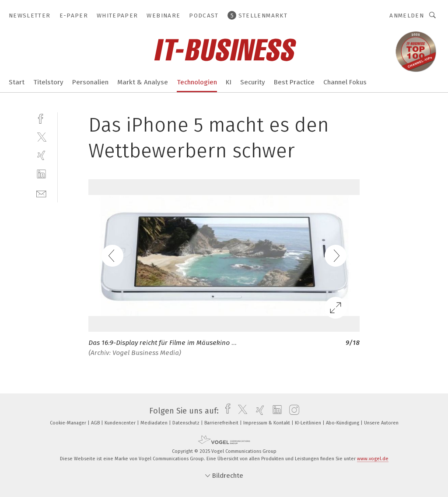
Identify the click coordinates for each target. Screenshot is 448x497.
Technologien (197, 82)
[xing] (41, 155)
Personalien (90, 82)
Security (253, 82)
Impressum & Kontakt (267, 423)
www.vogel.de (373, 459)
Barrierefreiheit (222, 423)
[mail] (41, 193)
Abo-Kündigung (343, 423)
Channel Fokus (345, 82)
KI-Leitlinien (309, 423)
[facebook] (41, 118)
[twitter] (41, 137)
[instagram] (292, 411)
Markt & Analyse (143, 82)
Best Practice (294, 82)
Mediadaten (155, 423)
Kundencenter (121, 423)
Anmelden (407, 16)
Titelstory (48, 82)
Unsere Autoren (381, 423)
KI (229, 82)
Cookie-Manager (69, 423)
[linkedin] (41, 174)
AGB (96, 423)
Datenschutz (187, 423)
